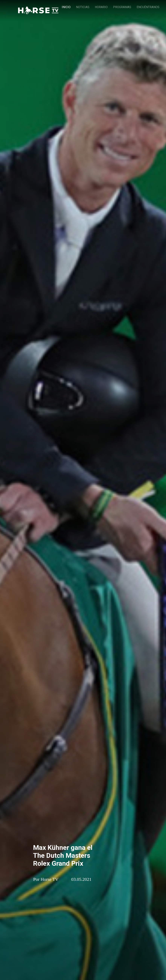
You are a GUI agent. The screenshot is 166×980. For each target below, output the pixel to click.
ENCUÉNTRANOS (148, 7)
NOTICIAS (83, 7)
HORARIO (101, 7)
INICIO (66, 7)
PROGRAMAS (122, 7)
